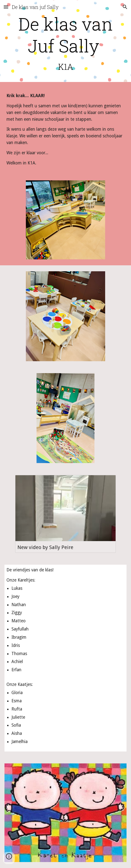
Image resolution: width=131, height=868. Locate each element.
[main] (65, 42)
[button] (6, 7)
